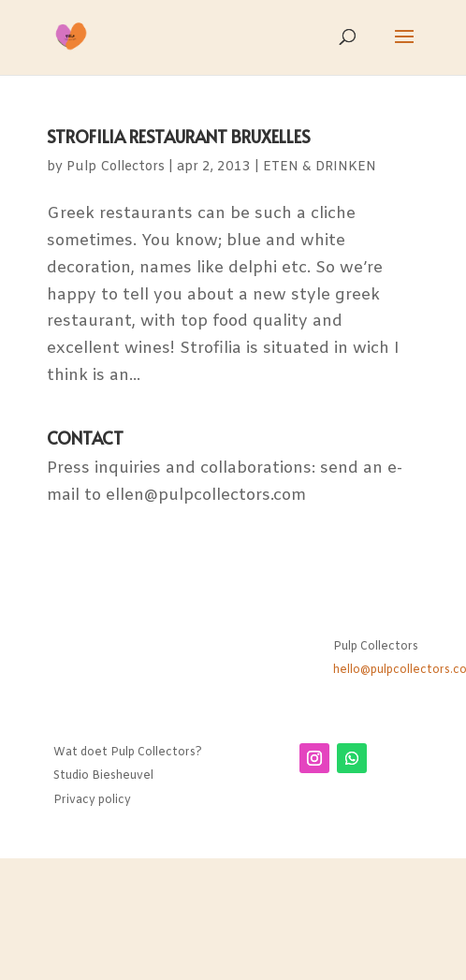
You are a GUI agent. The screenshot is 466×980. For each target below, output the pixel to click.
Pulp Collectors (116, 167)
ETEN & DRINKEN (320, 167)
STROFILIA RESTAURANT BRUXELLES (179, 136)
